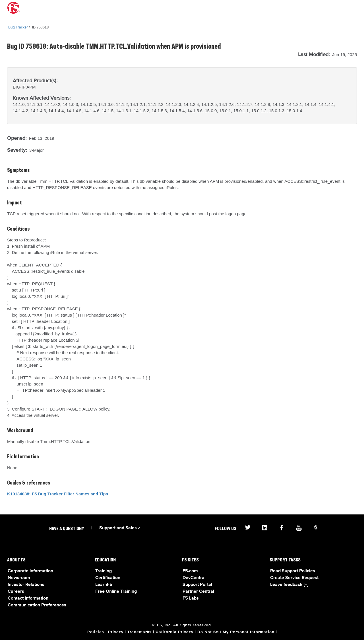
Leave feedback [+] (289, 585)
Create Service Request (294, 578)
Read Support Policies (293, 571)
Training (104, 571)
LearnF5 (104, 585)
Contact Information (28, 598)
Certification (108, 578)
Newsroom (19, 578)
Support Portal (197, 585)
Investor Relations (26, 585)
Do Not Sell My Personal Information (236, 632)
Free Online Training (116, 592)
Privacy (116, 632)
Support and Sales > (120, 528)
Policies (96, 632)
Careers (16, 592)
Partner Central (198, 592)
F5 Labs (191, 598)
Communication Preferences (37, 605)
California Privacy (174, 632)
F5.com (190, 571)
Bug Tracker (18, 27)
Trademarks (139, 632)
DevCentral (194, 578)
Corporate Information (30, 571)
